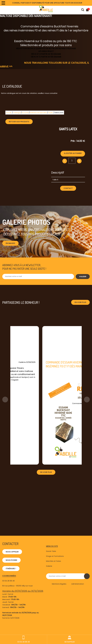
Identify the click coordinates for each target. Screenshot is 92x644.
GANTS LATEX (59, 113)
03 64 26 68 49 (8, 581)
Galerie (49, 566)
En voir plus (80, 302)
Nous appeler (12, 552)
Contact (68, 188)
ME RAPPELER (70, 639)
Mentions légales (59, 584)
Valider (83, 277)
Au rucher (25, 113)
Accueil (9, 113)
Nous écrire (11, 560)
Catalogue (17, 113)
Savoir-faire (51, 551)
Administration (78, 584)
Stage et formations (55, 556)
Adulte (50, 113)
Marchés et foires (54, 561)
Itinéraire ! (11, 569)
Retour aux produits (19, 122)
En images (10, 243)
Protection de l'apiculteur (38, 113)
